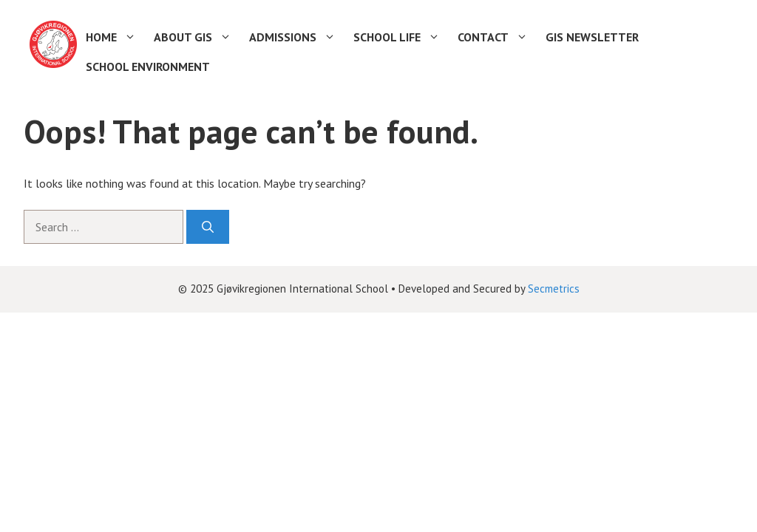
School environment (148, 66)
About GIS (197, 37)
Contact (497, 37)
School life (401, 37)
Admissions (297, 37)
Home (115, 37)
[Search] (208, 227)
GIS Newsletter (592, 37)
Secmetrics (554, 289)
